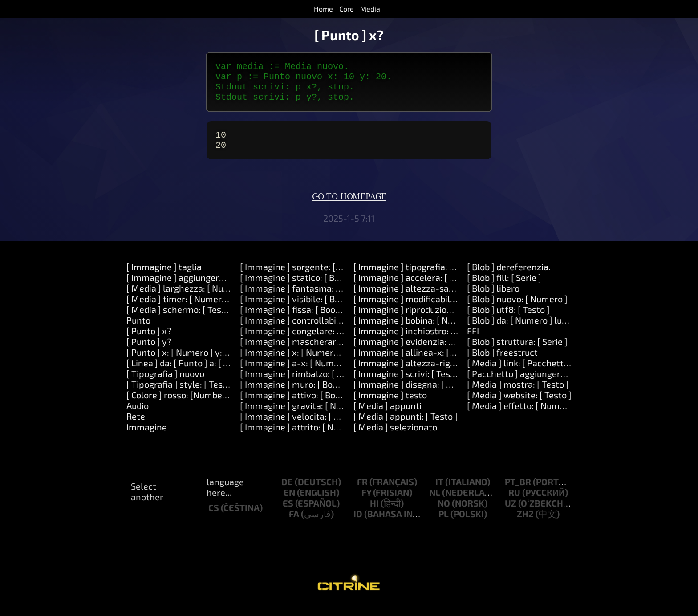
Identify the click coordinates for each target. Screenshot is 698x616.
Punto (138, 331)
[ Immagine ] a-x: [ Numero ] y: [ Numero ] (323, 373)
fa (294, 524)
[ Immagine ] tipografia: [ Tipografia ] (427, 277)
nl (435, 503)
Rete (136, 427)
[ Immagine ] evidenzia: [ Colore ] (419, 352)
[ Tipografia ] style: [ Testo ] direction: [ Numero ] (223, 395)
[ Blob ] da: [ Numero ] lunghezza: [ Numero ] (555, 331)
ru (514, 503)
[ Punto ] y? (149, 352)
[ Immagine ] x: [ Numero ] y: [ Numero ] (318, 363)
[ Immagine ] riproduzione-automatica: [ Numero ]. (455, 320)
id (358, 524)
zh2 (525, 524)
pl (444, 524)
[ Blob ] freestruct (502, 363)
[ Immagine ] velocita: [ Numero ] (305, 427)
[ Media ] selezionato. (396, 438)
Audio (138, 416)
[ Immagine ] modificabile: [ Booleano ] (430, 309)
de (287, 492)
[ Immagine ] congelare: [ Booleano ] (312, 341)
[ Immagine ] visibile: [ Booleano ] (306, 309)
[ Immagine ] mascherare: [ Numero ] (314, 352)
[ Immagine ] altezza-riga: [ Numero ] (427, 373)
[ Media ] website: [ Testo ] (519, 405)
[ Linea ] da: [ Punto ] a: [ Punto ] (189, 373)
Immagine (147, 438)
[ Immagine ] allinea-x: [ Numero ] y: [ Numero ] (447, 363)
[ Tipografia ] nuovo (165, 384)
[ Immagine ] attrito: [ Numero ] (302, 438)
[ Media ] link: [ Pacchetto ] (520, 373)
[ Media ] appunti (388, 416)
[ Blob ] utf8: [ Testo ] (508, 320)
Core (347, 9)
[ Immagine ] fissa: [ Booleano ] (301, 320)
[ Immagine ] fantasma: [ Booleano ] (312, 299)
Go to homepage (349, 207)
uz (511, 514)
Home (323, 9)
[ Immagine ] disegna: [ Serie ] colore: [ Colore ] (446, 395)
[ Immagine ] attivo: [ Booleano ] (304, 405)
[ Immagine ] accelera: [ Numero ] (420, 288)
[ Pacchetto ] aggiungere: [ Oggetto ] (539, 384)
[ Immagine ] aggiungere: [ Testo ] (193, 288)
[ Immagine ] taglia (164, 277)
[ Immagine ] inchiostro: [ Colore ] (420, 341)
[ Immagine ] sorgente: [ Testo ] (302, 277)
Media (370, 9)
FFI (473, 341)
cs (214, 518)
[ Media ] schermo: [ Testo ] (181, 320)
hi (374, 514)
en (289, 503)
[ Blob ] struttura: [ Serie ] (517, 352)
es (288, 514)
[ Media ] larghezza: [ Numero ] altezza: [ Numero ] (227, 299)
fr (362, 492)
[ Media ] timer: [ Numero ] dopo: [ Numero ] (213, 309)
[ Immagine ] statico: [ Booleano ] (306, 288)
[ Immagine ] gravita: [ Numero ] (304, 416)
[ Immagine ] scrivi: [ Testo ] (408, 384)
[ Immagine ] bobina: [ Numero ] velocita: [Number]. (456, 331)
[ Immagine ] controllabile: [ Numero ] (315, 331)
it (439, 492)
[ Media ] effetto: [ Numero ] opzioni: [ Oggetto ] (561, 416)
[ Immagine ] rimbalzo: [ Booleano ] (310, 384)
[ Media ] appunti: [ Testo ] (406, 427)
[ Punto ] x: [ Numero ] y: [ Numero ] (196, 363)
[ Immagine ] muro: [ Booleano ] (302, 395)
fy (366, 503)
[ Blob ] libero (493, 299)
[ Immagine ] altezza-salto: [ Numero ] (430, 299)
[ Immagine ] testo (390, 405)
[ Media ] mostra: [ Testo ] (518, 395)
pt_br (518, 492)
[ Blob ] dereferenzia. (509, 277)
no (444, 514)
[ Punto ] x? (149, 341)
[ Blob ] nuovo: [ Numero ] (517, 309)
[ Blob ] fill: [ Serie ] (504, 288)
